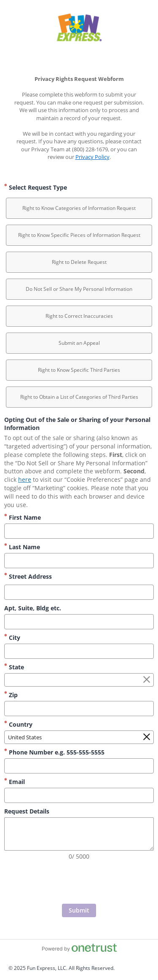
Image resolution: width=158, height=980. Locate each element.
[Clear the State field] (147, 680)
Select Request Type (36, 187)
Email (15, 782)
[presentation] (79, 883)
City (12, 638)
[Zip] (79, 709)
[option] (79, 208)
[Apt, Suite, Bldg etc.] (79, 622)
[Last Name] (79, 561)
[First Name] (79, 531)
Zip (11, 695)
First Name (23, 517)
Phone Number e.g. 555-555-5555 (54, 752)
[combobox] (79, 680)
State (14, 667)
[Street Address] (79, 592)
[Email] (79, 795)
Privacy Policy (92, 157)
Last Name (22, 547)
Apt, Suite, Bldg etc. (33, 608)
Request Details (27, 811)
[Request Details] (79, 834)
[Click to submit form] (79, 910)
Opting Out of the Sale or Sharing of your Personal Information (77, 424)
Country (18, 724)
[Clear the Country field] (147, 737)
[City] (79, 651)
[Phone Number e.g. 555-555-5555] (79, 766)
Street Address (28, 576)
